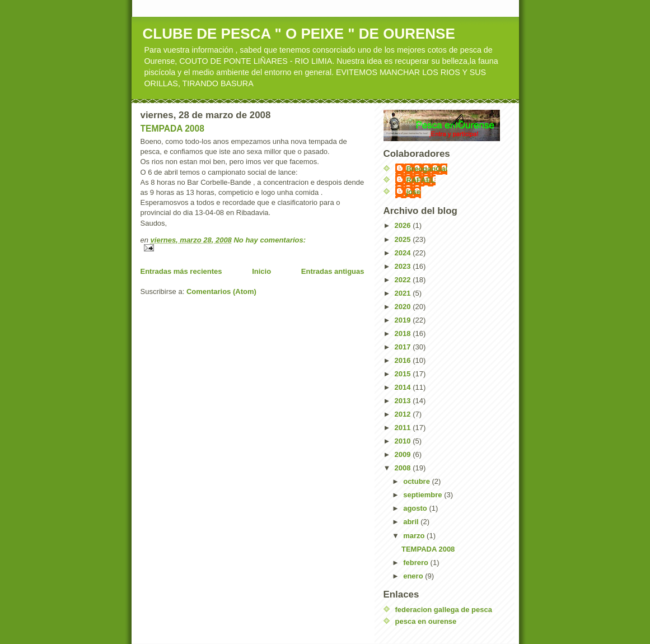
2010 (404, 441)
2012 (404, 414)
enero (414, 576)
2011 (404, 428)
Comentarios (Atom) (221, 291)
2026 (404, 225)
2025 (404, 239)
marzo (415, 536)
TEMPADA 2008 (172, 129)
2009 (404, 454)
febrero (417, 563)
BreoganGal (427, 169)
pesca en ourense (426, 621)
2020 (404, 307)
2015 (404, 374)
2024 (404, 253)
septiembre (424, 495)
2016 (404, 360)
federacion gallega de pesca (444, 610)
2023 (404, 266)
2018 (404, 333)
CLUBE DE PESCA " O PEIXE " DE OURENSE (299, 34)
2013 (404, 401)
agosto (416, 508)
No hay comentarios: (270, 240)
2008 (404, 468)
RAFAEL (421, 180)
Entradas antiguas (333, 271)
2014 (404, 387)
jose (414, 192)
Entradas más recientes (181, 271)
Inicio (261, 271)
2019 (404, 320)
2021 (404, 293)
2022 (404, 280)
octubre (417, 481)
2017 (404, 347)
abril (412, 522)
